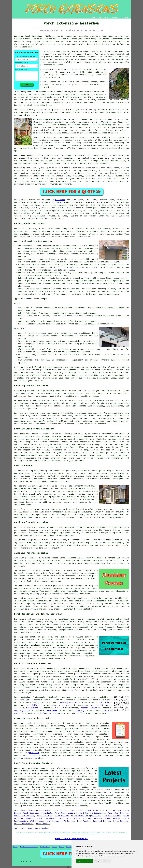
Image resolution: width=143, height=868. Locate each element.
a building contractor (69, 703)
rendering (79, 711)
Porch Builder (113, 818)
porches (69, 650)
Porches (30, 818)
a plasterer (66, 705)
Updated (61, 847)
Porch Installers (95, 810)
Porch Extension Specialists (36, 810)
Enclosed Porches (112, 816)
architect (106, 60)
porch (56, 137)
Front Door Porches (118, 813)
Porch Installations (69, 818)
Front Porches (121, 821)
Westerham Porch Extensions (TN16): (33, 36)
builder (100, 51)
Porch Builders (44, 816)
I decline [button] (88, 861)
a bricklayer (34, 705)
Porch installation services (41, 679)
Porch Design (52, 821)
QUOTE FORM (34, 753)
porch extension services (30, 758)
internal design (89, 82)
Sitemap (16, 847)
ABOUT (107, 17)
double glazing (22, 711)
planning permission (94, 92)
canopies (79, 367)
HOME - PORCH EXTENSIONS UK (71, 839)
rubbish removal (89, 708)
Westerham (60, 200)
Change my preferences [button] (102, 861)
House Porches (43, 824)
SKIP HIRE (52, 711)
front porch (73, 437)
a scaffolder (103, 703)
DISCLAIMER (124, 17)
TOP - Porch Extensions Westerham (31, 828)
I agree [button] (80, 861)
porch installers (102, 208)
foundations (32, 708)
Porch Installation (24, 824)
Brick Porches (114, 810)
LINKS (100, 17)
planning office (35, 110)
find (22, 669)
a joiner (59, 708)
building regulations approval (74, 125)
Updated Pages (45, 847)
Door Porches (61, 810)
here (71, 690)
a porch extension (23, 39)
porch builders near (86, 787)
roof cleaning (44, 713)
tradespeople (81, 700)
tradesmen (104, 713)
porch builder (73, 112)
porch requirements (65, 750)
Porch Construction (64, 813)
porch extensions (44, 213)
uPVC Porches (77, 810)
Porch (17, 200)
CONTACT (114, 17)
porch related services (102, 747)
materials (51, 69)
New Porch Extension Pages (29, 847)
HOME (93, 17)
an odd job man (100, 705)
